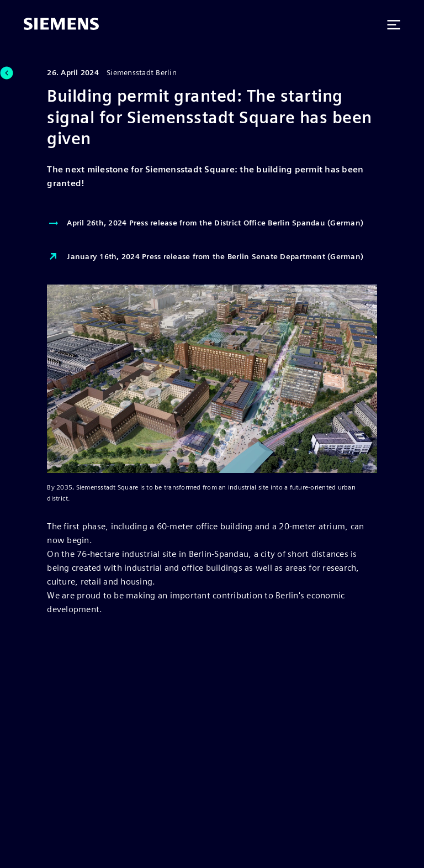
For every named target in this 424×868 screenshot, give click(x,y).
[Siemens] (61, 25)
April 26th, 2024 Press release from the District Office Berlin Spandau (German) (205, 223)
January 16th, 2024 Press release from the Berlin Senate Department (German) (205, 257)
